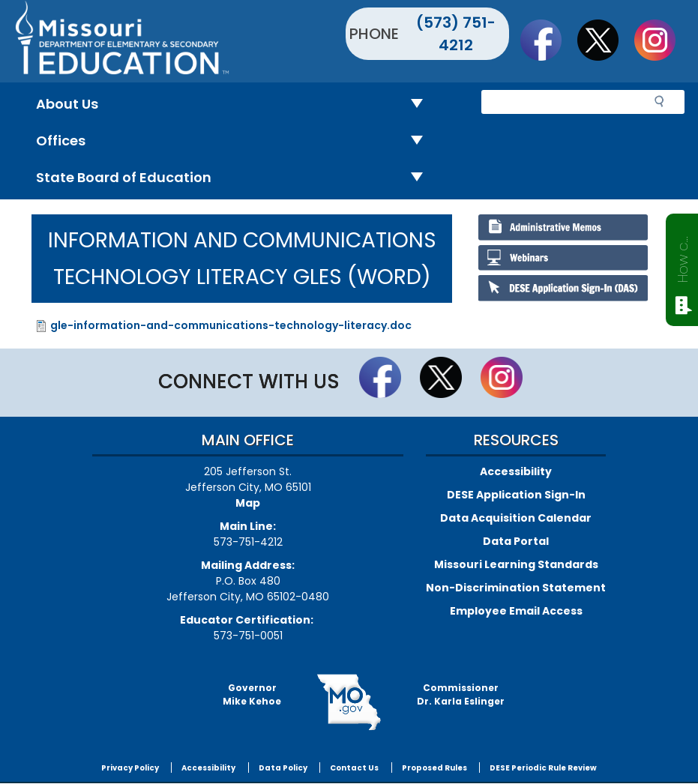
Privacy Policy (130, 768)
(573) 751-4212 (456, 34)
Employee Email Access (516, 611)
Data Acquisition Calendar (516, 518)
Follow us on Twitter (605, 40)
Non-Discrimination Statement (516, 588)
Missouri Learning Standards (516, 564)
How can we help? (683, 256)
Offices (235, 141)
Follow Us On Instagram (662, 40)
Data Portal (516, 541)
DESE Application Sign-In (516, 495)
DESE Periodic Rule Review (543, 768)
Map (248, 503)
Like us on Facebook (548, 40)
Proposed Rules (434, 768)
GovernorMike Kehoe (252, 694)
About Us (235, 105)
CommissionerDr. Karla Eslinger (461, 694)
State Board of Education (235, 178)
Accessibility (516, 471)
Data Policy (283, 768)
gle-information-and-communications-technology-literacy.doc (231, 325)
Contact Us (354, 768)
